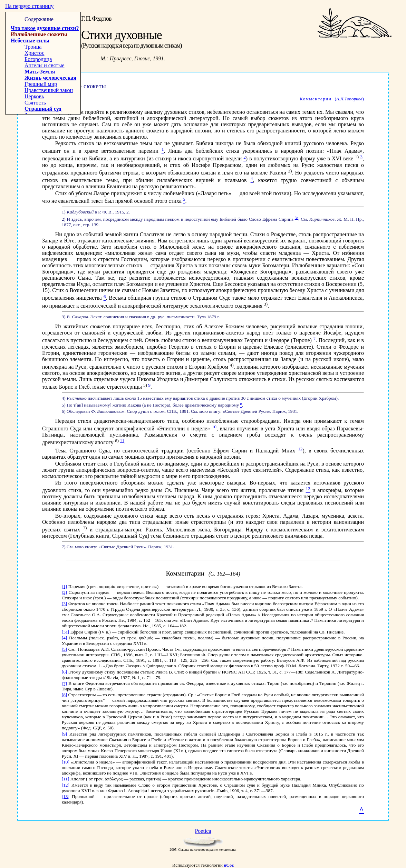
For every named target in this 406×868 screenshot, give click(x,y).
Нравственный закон (49, 90)
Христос (35, 53)
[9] (65, 734)
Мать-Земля (40, 72)
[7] (65, 683)
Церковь (34, 96)
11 (122, 441)
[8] (65, 695)
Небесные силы (30, 41)
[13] (66, 796)
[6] (65, 672)
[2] (65, 592)
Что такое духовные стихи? (45, 28)
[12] (66, 785)
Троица (33, 47)
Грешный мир (41, 84)
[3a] (65, 632)
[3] (65, 604)
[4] (65, 638)
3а (297, 218)
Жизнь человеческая (50, 78)
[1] (65, 586)
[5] (65, 649)
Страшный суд (43, 109)
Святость (35, 103)
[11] (66, 779)
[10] (66, 762)
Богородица (38, 59)
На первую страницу (29, 6)
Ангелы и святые (45, 65)
